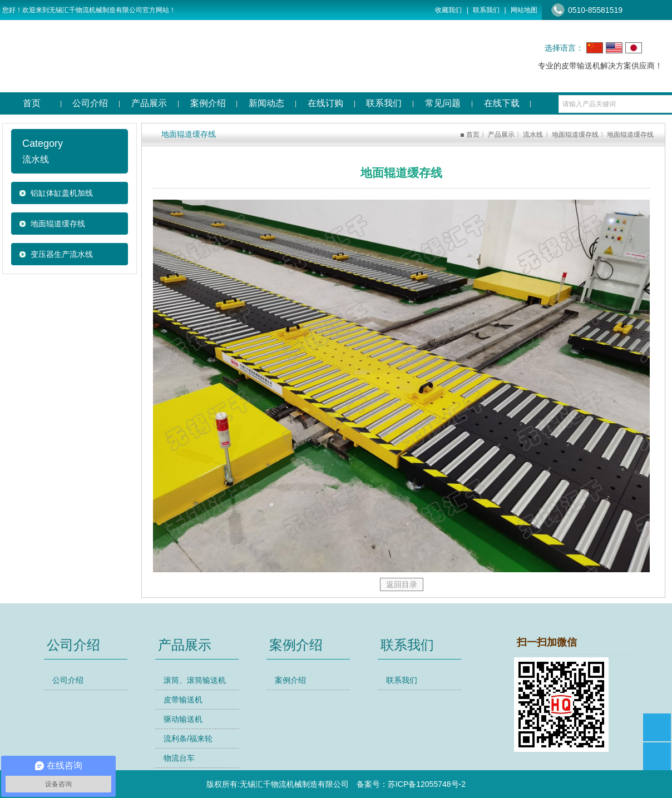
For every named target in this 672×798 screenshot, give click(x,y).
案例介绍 (290, 680)
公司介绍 (68, 680)
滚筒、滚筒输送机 (195, 680)
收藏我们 (448, 10)
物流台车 (179, 758)
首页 (473, 135)
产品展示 (501, 135)
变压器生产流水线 (62, 254)
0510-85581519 (595, 10)
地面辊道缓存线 (58, 224)
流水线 (533, 135)
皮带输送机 (183, 700)
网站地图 (524, 10)
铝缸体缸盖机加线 (62, 193)
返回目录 (402, 584)
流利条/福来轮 (188, 738)
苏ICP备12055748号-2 (427, 784)
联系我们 (486, 10)
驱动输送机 (183, 719)
